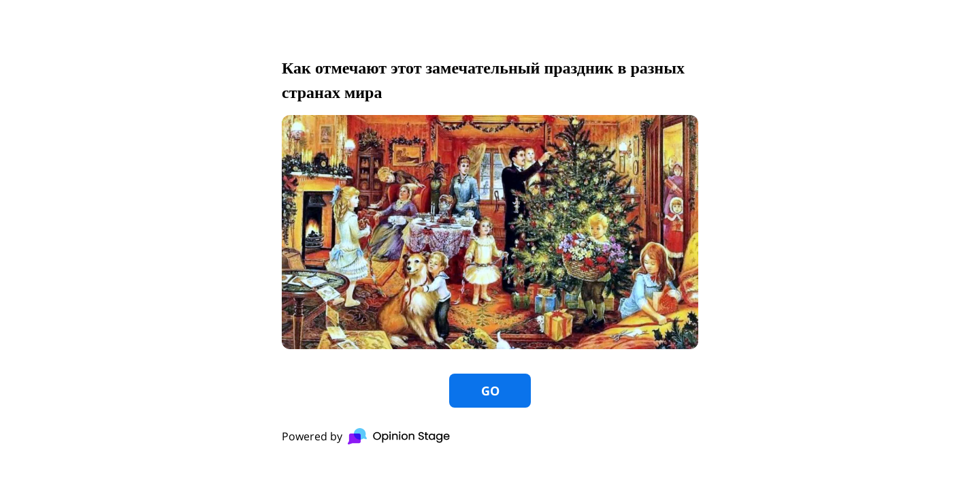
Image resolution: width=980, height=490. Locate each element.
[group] (490, 245)
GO (490, 391)
